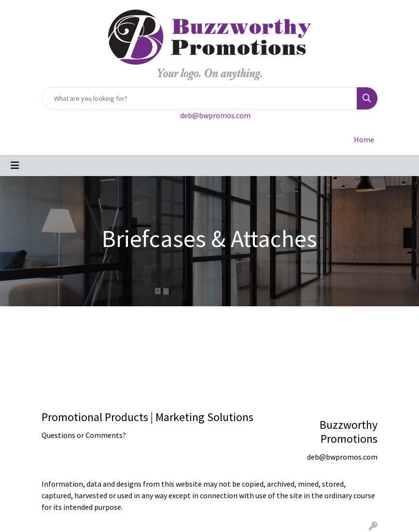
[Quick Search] (199, 98)
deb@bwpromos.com (215, 115)
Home (364, 139)
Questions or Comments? (84, 435)
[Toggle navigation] (15, 165)
